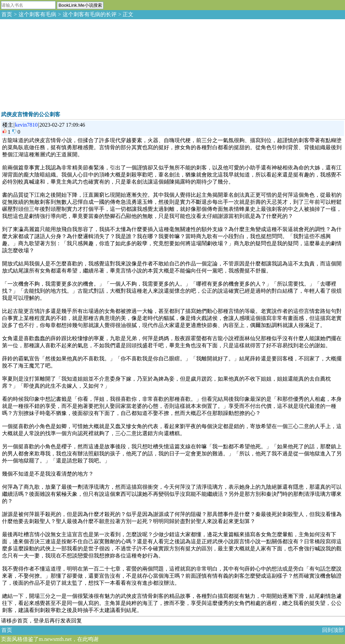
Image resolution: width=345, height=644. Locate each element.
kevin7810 (26, 125)
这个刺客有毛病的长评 (90, 14)
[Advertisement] (51, 64)
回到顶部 (333, 630)
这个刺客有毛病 (37, 14)
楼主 (8, 125)
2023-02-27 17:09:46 (62, 125)
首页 (7, 14)
